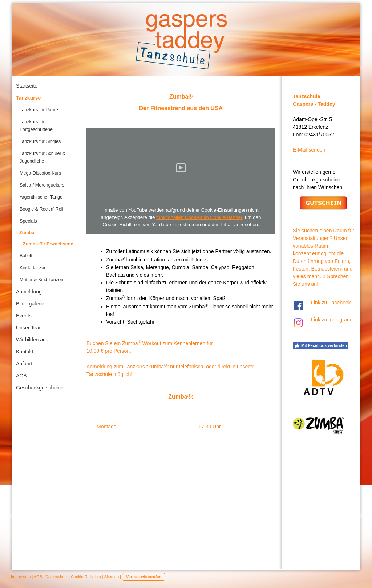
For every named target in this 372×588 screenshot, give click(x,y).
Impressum (21, 577)
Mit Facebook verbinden (321, 345)
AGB (38, 577)
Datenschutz (56, 577)
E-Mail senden (309, 150)
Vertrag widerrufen (144, 577)
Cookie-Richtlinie (86, 577)
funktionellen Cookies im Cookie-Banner (199, 217)
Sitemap (112, 577)
